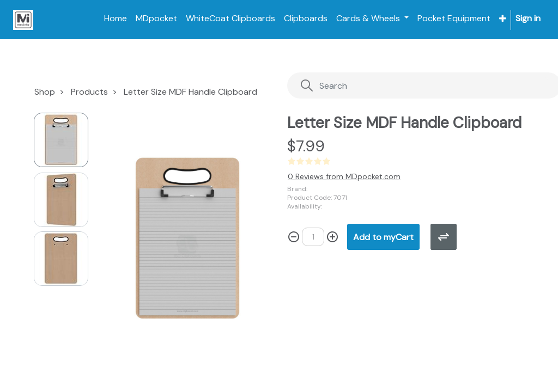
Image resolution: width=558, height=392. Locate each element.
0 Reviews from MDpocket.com (344, 176)
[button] (503, 19)
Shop (45, 92)
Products (89, 92)
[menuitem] (116, 19)
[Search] (424, 86)
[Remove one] (294, 237)
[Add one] (332, 237)
